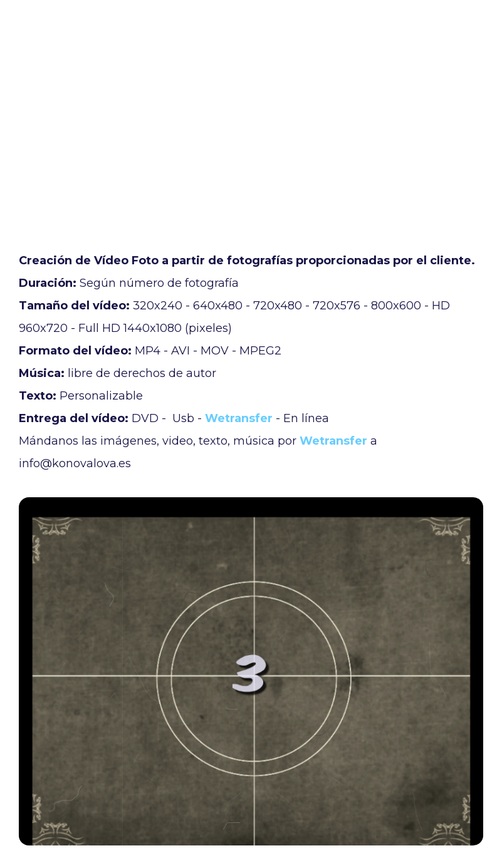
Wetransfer (239, 418)
